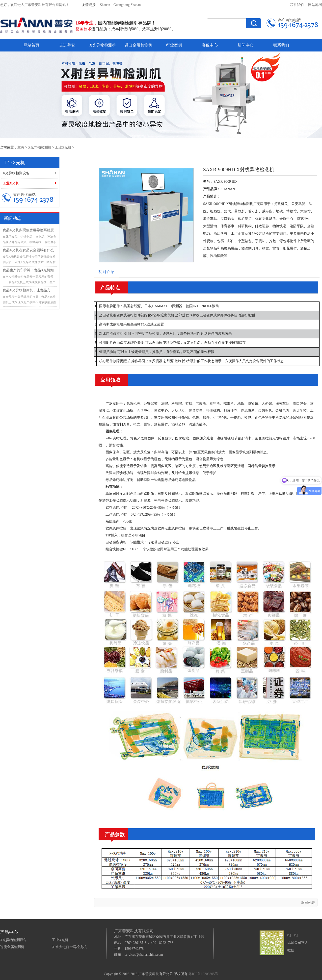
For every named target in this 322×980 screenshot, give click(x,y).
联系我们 (297, 5)
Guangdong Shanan (127, 5)
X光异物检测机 (103, 45)
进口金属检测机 (138, 45)
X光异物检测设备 (16, 173)
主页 (21, 147)
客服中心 (210, 45)
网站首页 (31, 45)
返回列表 (308, 903)
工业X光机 (63, 147)
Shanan (105, 5)
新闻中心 (245, 45)
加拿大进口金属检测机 (69, 947)
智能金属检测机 (12, 947)
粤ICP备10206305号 (203, 974)
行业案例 (174, 45)
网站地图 (315, 5)
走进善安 (67, 45)
